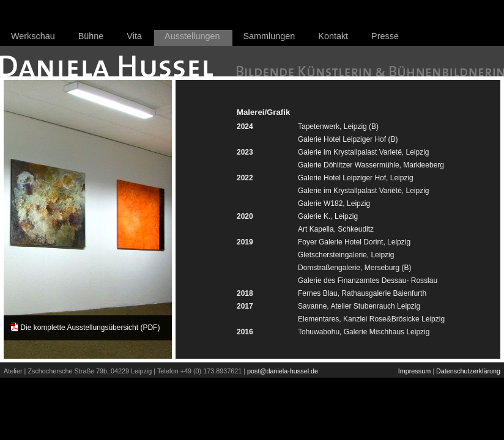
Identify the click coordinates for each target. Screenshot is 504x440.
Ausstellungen (192, 36)
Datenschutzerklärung (468, 371)
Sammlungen (269, 36)
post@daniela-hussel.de (283, 371)
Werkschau (33, 36)
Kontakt (333, 36)
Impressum (414, 371)
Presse (385, 36)
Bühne (91, 36)
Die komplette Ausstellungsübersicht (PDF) (90, 328)
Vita (134, 36)
